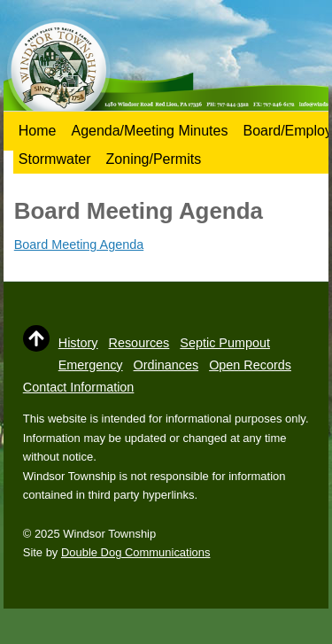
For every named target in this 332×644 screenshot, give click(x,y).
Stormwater (55, 159)
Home (38, 131)
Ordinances (166, 365)
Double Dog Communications (135, 552)
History (78, 343)
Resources (139, 343)
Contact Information (79, 387)
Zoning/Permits (154, 159)
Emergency (91, 365)
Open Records (250, 365)
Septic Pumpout (225, 343)
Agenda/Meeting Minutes (149, 131)
